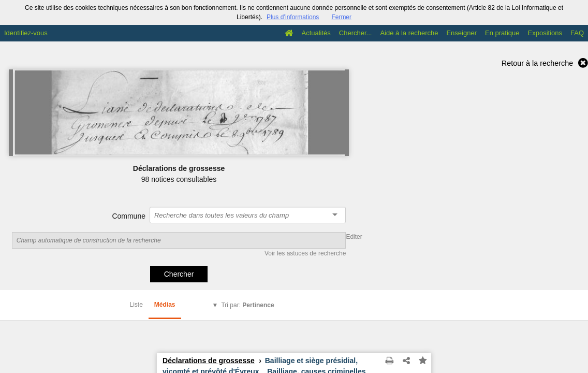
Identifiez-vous (26, 33)
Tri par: (247, 305)
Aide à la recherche (409, 33)
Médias (165, 305)
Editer (354, 237)
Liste (136, 305)
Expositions (545, 33)
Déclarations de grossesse (209, 361)
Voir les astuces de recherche (305, 253)
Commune (129, 216)
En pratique (502, 33)
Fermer (341, 17)
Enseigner (461, 33)
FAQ (577, 33)
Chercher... (356, 33)
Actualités (316, 33)
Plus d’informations (293, 17)
